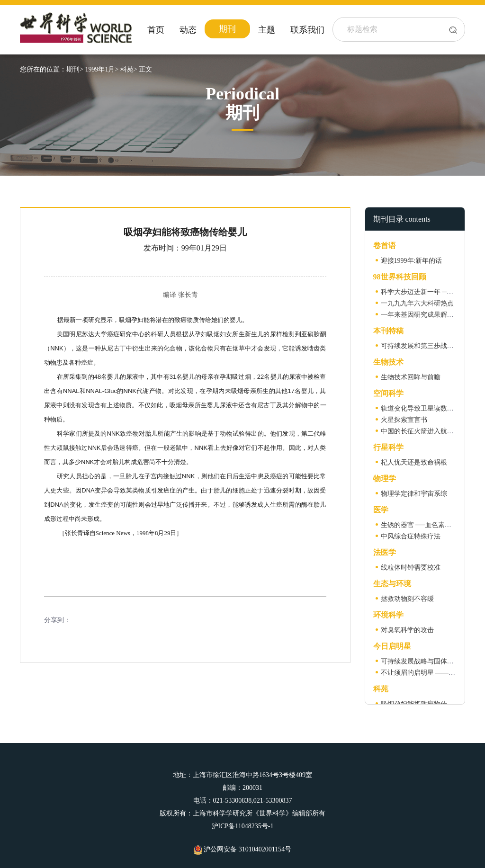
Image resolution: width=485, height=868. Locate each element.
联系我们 (307, 30)
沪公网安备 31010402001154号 (242, 849)
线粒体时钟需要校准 (411, 568)
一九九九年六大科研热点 (417, 303)
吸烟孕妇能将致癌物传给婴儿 (424, 704)
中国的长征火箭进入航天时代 (424, 431)
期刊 (227, 29)
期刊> (75, 69)
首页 (156, 30)
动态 (188, 30)
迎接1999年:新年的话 (412, 261)
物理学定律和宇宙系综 (414, 494)
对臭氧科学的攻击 (407, 630)
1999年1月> (102, 69)
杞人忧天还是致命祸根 (414, 462)
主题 (267, 30)
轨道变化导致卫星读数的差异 (424, 408)
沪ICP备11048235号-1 (243, 826)
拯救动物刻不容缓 (407, 599)
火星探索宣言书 (404, 420)
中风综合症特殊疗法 (411, 536)
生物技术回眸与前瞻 (411, 377)
